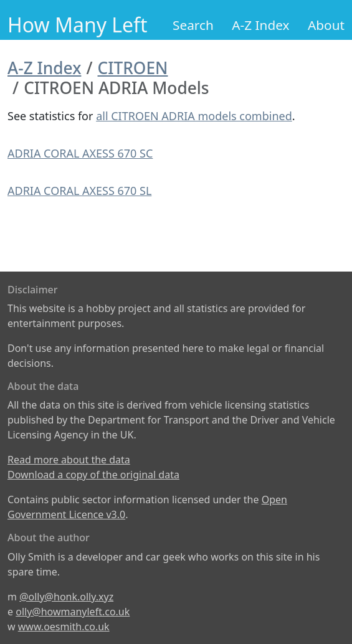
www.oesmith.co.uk (64, 627)
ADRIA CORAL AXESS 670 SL (79, 191)
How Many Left (78, 25)
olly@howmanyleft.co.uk (73, 612)
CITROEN (133, 68)
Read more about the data (69, 460)
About (326, 25)
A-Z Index (260, 25)
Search (193, 25)
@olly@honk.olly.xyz (66, 597)
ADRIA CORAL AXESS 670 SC (80, 153)
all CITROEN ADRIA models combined (194, 116)
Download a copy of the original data (93, 475)
